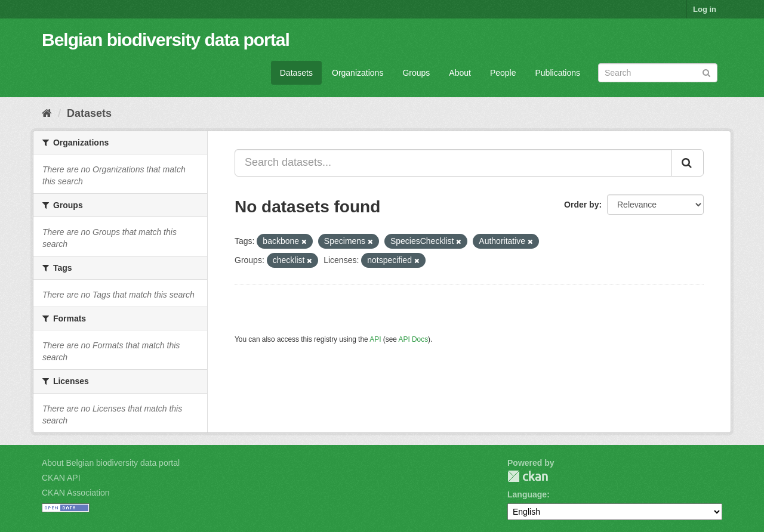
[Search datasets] (658, 73)
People (503, 73)
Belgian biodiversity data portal (166, 40)
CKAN (528, 476)
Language (527, 494)
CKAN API (61, 478)
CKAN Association (76, 493)
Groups (416, 73)
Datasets (296, 73)
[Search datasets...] (453, 163)
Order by (581, 205)
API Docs (414, 339)
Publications (558, 73)
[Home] (47, 113)
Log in (705, 9)
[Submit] (706, 72)
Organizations (358, 73)
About (460, 73)
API (375, 339)
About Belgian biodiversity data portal (111, 463)
